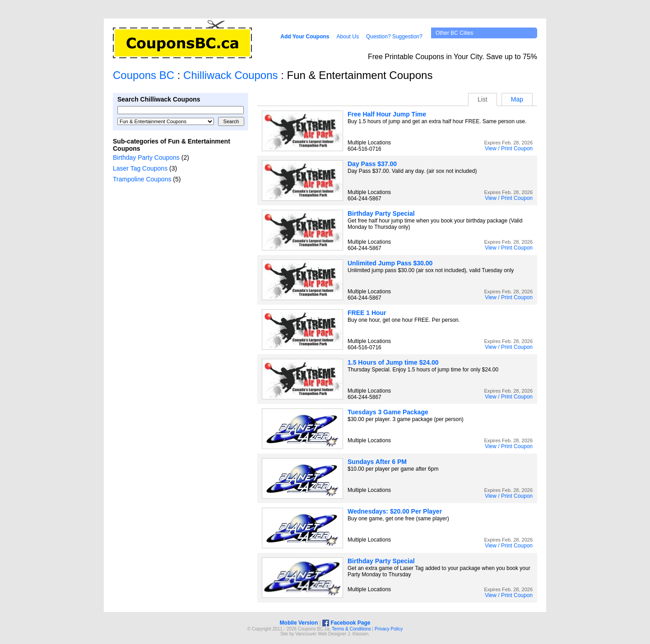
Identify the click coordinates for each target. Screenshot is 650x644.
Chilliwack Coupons (230, 75)
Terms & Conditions (351, 629)
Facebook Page (346, 623)
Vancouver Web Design (319, 634)
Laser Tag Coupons (140, 168)
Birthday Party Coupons (146, 158)
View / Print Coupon (509, 148)
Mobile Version (299, 623)
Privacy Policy (389, 629)
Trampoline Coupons (142, 179)
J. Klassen (358, 634)
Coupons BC (144, 75)
